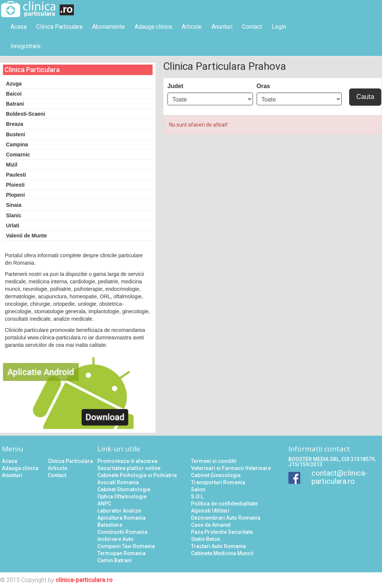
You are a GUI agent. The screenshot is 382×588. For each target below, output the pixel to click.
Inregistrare (26, 46)
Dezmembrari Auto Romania (226, 518)
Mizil (12, 165)
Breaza (15, 124)
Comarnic (18, 155)
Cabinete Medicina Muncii (222, 553)
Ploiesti (15, 185)
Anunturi (222, 27)
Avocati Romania (118, 482)
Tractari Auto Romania (218, 546)
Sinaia (14, 205)
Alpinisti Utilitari (210, 511)
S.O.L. (198, 497)
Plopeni (15, 195)
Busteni (15, 134)
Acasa (18, 27)
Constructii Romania (122, 532)
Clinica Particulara (59, 27)
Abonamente (109, 27)
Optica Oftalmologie (122, 497)
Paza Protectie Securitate (222, 532)
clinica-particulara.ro (84, 580)
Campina (17, 144)
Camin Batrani (115, 560)
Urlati (13, 225)
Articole (192, 27)
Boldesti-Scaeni (26, 114)
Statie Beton (206, 539)
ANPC (104, 504)
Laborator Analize (119, 511)
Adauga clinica (153, 27)
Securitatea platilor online (129, 468)
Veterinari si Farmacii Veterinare (231, 468)
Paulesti (16, 175)
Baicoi (14, 94)
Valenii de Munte (26, 236)
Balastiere (110, 525)
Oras (263, 86)
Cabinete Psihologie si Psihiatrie (137, 475)
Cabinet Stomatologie (124, 489)
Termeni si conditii (214, 461)
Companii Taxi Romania (126, 546)
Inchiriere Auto (115, 539)
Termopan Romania (121, 553)
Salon (198, 489)
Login (279, 27)
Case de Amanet (211, 525)
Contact (252, 27)
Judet (176, 86)
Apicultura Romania (121, 518)
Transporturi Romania (218, 482)
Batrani (15, 104)
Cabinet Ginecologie (216, 475)
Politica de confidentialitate (224, 504)
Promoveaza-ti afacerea (127, 461)
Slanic (14, 215)
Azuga (14, 84)
